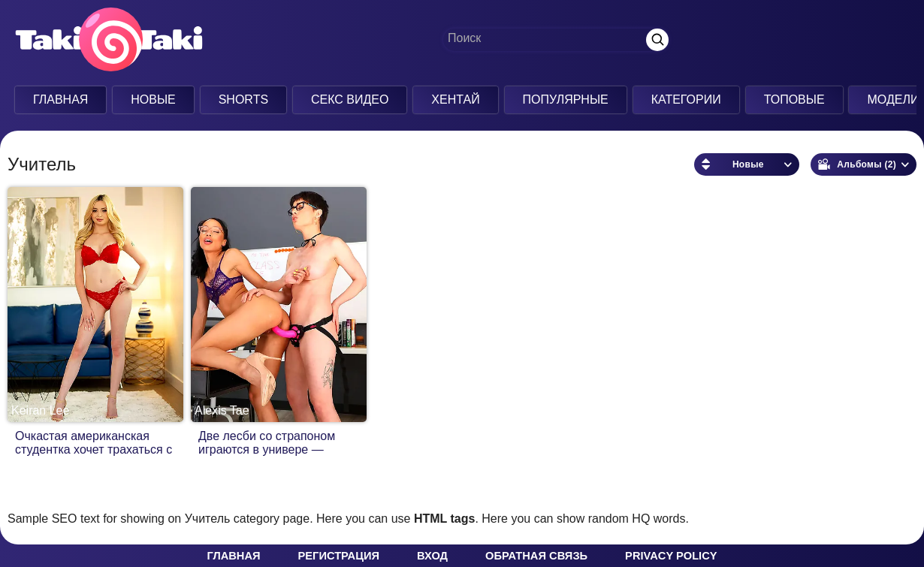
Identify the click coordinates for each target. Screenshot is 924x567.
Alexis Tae (222, 410)
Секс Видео (350, 100)
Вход (432, 556)
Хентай (455, 100)
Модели (893, 100)
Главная (60, 100)
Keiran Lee (40, 410)
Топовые (794, 100)
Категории (686, 100)
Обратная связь (536, 556)
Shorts (243, 100)
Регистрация (339, 556)
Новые (153, 100)
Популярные (566, 100)
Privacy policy (671, 556)
